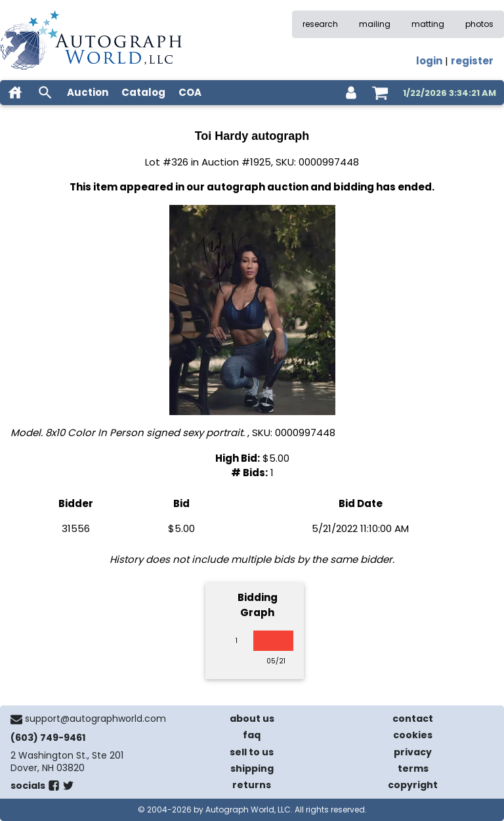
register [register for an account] (472, 61)
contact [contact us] (413, 719)
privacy (413, 752)
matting (428, 24)
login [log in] (429, 61)
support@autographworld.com (95, 719)
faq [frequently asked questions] (252, 735)
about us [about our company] (252, 719)
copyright (413, 785)
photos (479, 24)
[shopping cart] (380, 93)
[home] (15, 93)
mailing (375, 24)
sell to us (252, 752)
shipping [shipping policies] (252, 768)
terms (413, 768)
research (320, 24)
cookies (413, 735)
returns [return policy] (252, 785)
